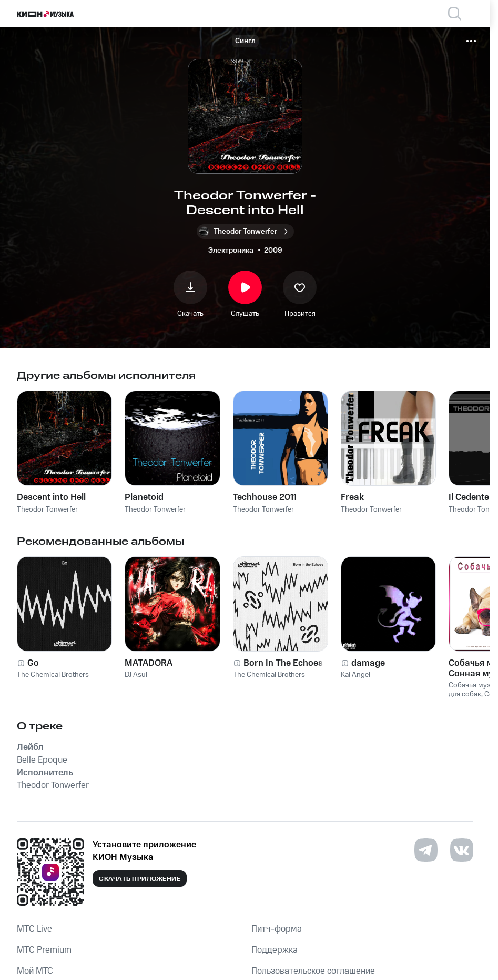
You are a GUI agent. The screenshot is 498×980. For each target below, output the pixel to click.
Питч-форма (277, 929)
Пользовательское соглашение (313, 971)
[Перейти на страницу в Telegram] (426, 850)
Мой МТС (35, 971)
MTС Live (34, 929)
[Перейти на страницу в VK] (462, 850)
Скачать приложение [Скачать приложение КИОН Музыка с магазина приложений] (140, 879)
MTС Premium (44, 950)
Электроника (231, 251)
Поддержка (275, 950)
